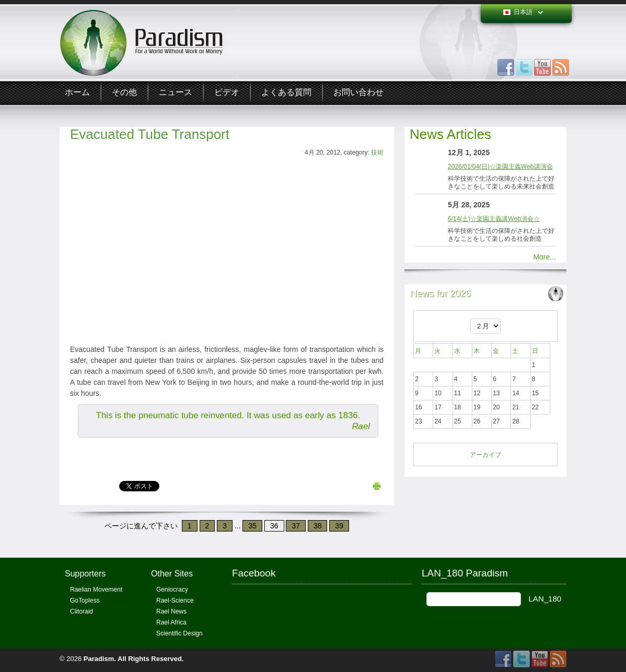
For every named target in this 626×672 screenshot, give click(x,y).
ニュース (176, 93)
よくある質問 (286, 93)
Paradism (99, 659)
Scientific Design (179, 633)
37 (296, 526)
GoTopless (85, 600)
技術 (377, 152)
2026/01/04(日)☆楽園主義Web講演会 (500, 167)
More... (544, 257)
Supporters (85, 574)
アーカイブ (485, 455)
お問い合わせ (358, 93)
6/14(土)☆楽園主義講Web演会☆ (494, 219)
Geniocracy (172, 590)
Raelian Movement (96, 590)
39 (339, 526)
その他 (124, 93)
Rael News (171, 611)
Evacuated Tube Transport (150, 134)
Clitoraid (82, 611)
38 (318, 526)
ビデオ (227, 93)
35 (252, 526)
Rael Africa (171, 622)
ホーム (77, 93)
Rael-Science (175, 600)
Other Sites (172, 574)
